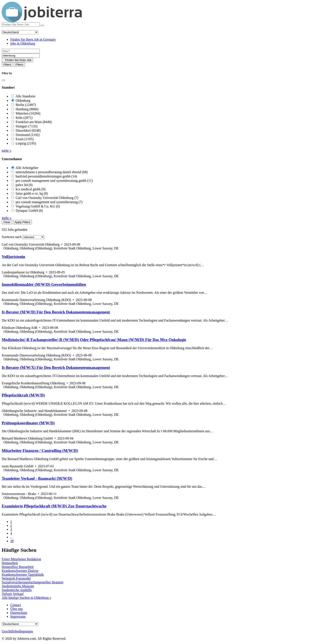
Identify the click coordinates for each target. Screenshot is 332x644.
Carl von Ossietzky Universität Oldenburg (47, 198)
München (28, 113)
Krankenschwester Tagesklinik (23, 575)
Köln (24, 118)
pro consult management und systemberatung (49, 202)
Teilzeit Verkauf (13, 594)
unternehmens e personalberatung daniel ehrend (52, 172)
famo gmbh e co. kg (32, 193)
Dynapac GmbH (29, 211)
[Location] (21, 56)
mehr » (7, 151)
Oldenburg (23, 101)
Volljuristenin (13, 257)
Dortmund (28, 135)
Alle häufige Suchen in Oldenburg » (26, 598)
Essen (25, 139)
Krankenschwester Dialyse (20, 571)
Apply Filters (22, 222)
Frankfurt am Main (34, 122)
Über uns (16, 609)
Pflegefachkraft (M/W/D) (23, 395)
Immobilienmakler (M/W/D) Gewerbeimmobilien (44, 284)
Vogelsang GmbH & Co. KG (38, 206)
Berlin (26, 105)
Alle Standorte (25, 96)
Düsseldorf (28, 130)
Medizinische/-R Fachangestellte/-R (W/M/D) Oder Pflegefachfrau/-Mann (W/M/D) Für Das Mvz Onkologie (94, 340)
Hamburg (27, 109)
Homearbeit (10, 563)
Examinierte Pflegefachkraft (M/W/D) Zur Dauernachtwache (54, 506)
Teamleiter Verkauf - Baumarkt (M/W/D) (37, 478)
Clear (7, 222)
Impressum (18, 616)
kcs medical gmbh (31, 189)
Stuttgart (27, 126)
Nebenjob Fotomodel (16, 578)
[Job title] (21, 51)
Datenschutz (19, 613)
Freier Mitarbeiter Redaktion (21, 559)
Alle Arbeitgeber (27, 168)
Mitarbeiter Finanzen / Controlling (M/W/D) (40, 451)
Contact (16, 605)
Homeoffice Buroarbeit (18, 567)
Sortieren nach (12, 237)
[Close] (3, 80)
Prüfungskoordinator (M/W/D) (28, 423)
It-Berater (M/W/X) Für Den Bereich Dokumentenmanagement (56, 367)
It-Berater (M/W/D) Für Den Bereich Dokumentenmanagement (56, 312)
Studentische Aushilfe (17, 590)
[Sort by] (33, 237)
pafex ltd (24, 185)
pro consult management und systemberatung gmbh (54, 181)
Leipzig (26, 143)
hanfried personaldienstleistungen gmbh (46, 176)
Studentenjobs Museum (18, 586)
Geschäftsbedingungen (17, 631)
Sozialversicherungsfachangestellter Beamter (33, 582)
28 (12, 541)
